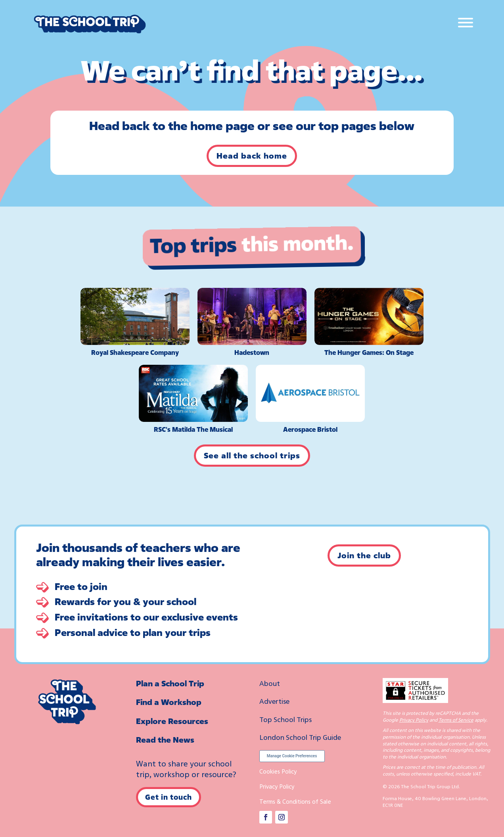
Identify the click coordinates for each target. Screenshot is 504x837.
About (270, 683)
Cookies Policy (278, 771)
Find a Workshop (169, 702)
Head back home (252, 156)
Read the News (165, 740)
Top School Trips (286, 719)
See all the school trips (252, 455)
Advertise (274, 701)
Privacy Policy (277, 786)
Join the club (364, 555)
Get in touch (169, 797)
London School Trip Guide (300, 737)
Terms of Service (456, 720)
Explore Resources (172, 721)
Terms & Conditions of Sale (295, 801)
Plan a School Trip (170, 683)
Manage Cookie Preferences (292, 756)
